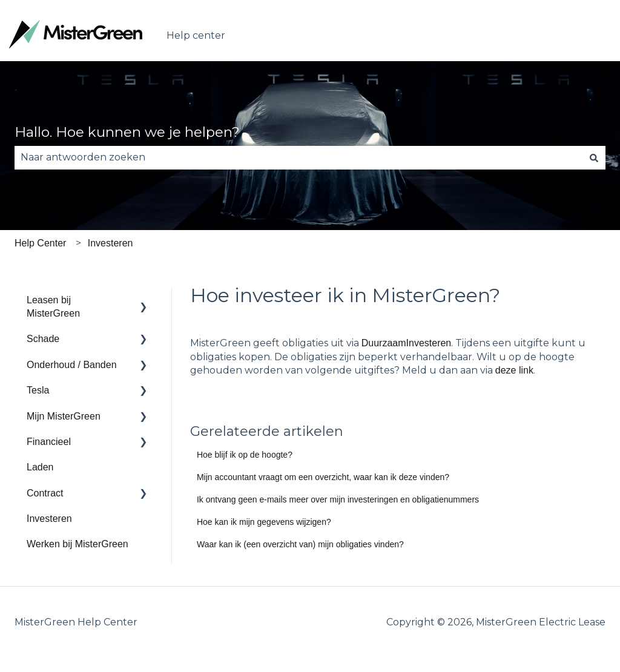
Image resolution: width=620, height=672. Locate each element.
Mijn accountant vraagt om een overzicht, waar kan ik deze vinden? (323, 477)
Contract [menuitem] (45, 493)
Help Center (40, 243)
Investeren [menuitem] (49, 519)
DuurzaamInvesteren (407, 343)
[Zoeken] (594, 157)
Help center (196, 35)
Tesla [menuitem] (38, 390)
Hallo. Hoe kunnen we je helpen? (127, 132)
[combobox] (298, 157)
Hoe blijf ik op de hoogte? (245, 455)
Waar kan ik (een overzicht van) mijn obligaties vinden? (300, 544)
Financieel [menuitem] (49, 442)
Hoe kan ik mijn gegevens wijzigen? (264, 522)
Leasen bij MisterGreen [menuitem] (53, 307)
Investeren (110, 243)
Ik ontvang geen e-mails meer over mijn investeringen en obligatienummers (338, 499)
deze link (514, 370)
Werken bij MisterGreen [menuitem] (77, 544)
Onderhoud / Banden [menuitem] (72, 365)
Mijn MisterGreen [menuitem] (64, 416)
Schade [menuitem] (43, 339)
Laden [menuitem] (40, 467)
